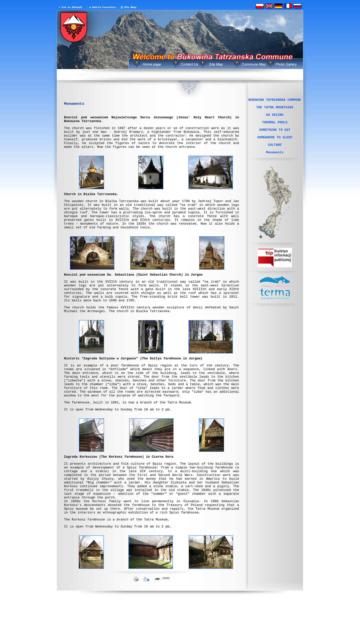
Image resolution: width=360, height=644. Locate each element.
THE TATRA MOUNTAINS (275, 109)
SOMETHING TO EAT (275, 136)
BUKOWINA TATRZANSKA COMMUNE (275, 100)
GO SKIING (275, 118)
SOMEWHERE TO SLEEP (275, 145)
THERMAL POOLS (275, 127)
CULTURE (275, 154)
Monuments (275, 163)
